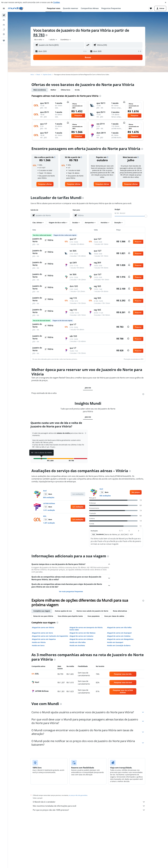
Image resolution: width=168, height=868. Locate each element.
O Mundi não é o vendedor (89, 802)
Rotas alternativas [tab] (120, 611)
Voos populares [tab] (94, 616)
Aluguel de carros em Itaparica (44, 639)
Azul (45, 491)
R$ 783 (39, 35)
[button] (166, 2)
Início (32, 75)
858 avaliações (49, 497)
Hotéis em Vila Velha (78, 642)
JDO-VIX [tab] (88, 388)
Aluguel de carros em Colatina (119, 636)
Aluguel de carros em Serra (42, 633)
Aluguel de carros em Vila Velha (119, 627)
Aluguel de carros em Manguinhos (120, 639)
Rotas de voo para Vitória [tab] (43, 616)
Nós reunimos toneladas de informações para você (89, 806)
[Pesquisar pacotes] (4, 29)
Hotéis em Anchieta (77, 645)
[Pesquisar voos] (4, 15)
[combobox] (39, 40)
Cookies (56, 2)
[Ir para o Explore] (4, 34)
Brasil (38, 75)
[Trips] (4, 41)
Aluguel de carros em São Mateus (82, 633)
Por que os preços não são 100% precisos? (89, 810)
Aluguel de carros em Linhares (81, 639)
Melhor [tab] (53, 90)
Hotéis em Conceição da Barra (119, 645)
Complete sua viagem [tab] (42, 611)
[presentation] (47, 35)
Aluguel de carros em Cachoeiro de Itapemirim (50, 636)
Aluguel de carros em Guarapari (119, 633)
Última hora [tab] (65, 90)
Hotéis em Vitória (39, 642)
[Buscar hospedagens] (4, 20)
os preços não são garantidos (78, 795)
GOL (45, 516)
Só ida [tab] (77, 90)
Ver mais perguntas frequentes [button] (71, 591)
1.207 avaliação (49, 523)
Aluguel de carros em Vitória (43, 627)
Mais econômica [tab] (40, 90)
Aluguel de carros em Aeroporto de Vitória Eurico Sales (86, 629)
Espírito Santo (47, 75)
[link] (45, 184)
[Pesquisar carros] (4, 25)
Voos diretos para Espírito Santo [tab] (70, 616)
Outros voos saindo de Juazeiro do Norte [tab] (92, 611)
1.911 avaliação (49, 510)
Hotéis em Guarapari (115, 642)
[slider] (146, 216)
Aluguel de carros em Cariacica (81, 636)
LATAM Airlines (49, 503)
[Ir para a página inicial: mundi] (16, 8)
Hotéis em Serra (38, 645)
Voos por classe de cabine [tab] (114, 616)
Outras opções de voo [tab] (63, 611)
